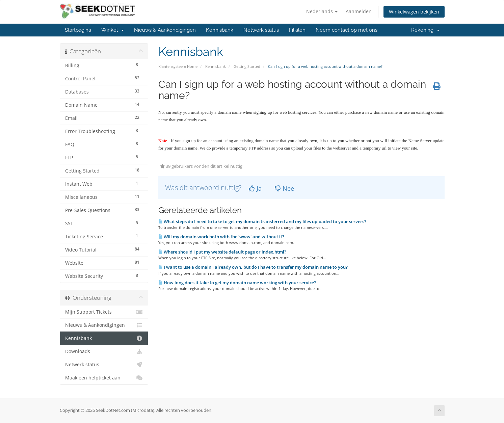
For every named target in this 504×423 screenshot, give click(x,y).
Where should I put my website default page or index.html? (222, 252)
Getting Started (247, 66)
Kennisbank (220, 30)
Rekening (425, 30)
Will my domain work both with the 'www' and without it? (221, 237)
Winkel (113, 30)
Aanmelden (359, 11)
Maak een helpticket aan (104, 378)
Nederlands (322, 11)
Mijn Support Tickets (104, 312)
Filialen (297, 30)
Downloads (104, 351)
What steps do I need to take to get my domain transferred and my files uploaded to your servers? (262, 221)
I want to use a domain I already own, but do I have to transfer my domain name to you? (253, 267)
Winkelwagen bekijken (414, 12)
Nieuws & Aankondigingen (165, 30)
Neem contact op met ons (347, 30)
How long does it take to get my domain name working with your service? (237, 283)
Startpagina (78, 30)
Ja (255, 188)
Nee (284, 188)
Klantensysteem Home (178, 66)
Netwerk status (261, 30)
